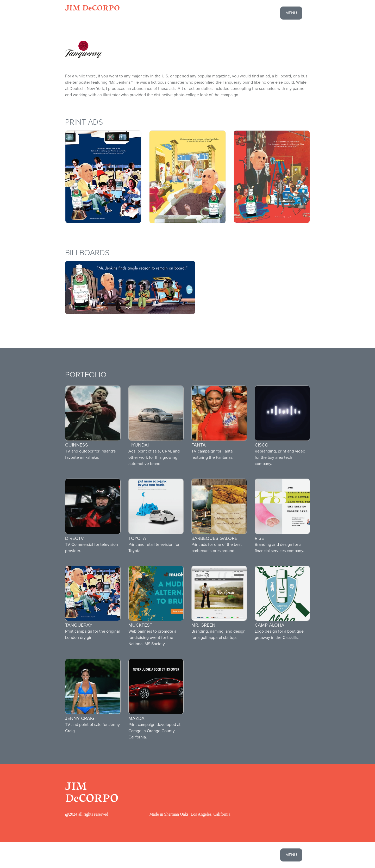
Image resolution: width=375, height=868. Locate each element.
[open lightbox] (103, 177)
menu (291, 13)
